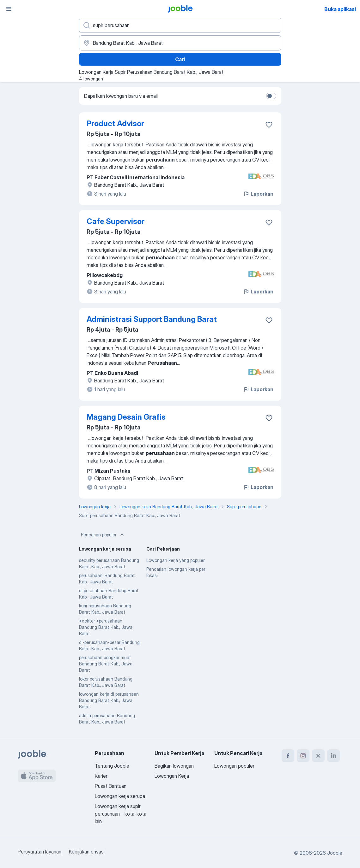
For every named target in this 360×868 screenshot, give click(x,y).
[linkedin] (333, 756)
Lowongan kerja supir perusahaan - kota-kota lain (121, 814)
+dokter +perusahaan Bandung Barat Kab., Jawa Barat (106, 627)
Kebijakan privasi (87, 852)
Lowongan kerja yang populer (175, 560)
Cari (180, 59)
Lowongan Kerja (172, 776)
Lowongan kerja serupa (120, 796)
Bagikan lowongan (174, 766)
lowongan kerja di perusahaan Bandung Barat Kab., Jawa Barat (109, 700)
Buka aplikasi (340, 9)
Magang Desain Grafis (126, 417)
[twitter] (318, 756)
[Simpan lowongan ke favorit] (269, 125)
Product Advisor (115, 124)
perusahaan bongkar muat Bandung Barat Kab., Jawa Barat (106, 664)
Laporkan (258, 194)
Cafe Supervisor (116, 221)
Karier (101, 776)
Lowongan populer (234, 766)
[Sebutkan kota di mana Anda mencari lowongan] (180, 43)
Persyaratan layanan (40, 852)
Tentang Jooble (112, 766)
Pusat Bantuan (111, 786)
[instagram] (303, 756)
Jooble (335, 853)
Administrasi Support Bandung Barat (152, 319)
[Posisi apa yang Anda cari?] (180, 25)
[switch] (271, 96)
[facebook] (288, 756)
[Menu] (9, 9)
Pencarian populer (103, 535)
